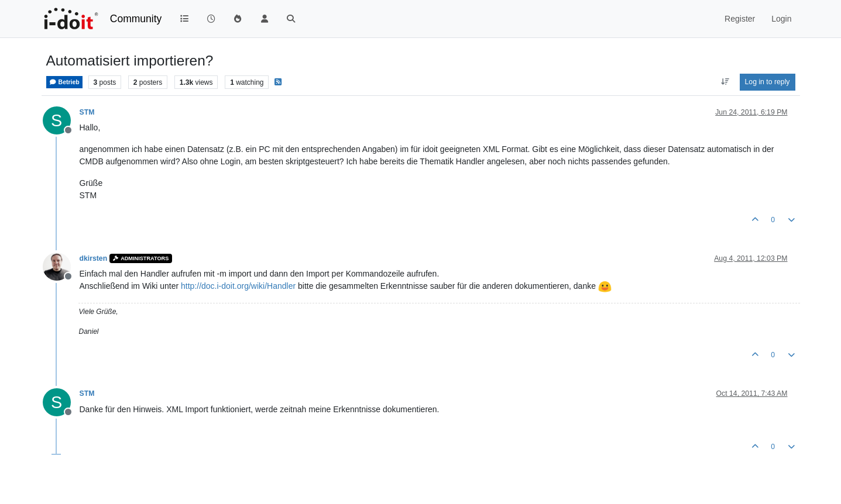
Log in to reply (768, 82)
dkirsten (94, 258)
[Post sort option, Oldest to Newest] (725, 82)
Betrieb (64, 82)
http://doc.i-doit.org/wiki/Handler (238, 286)
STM (87, 112)
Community (136, 19)
